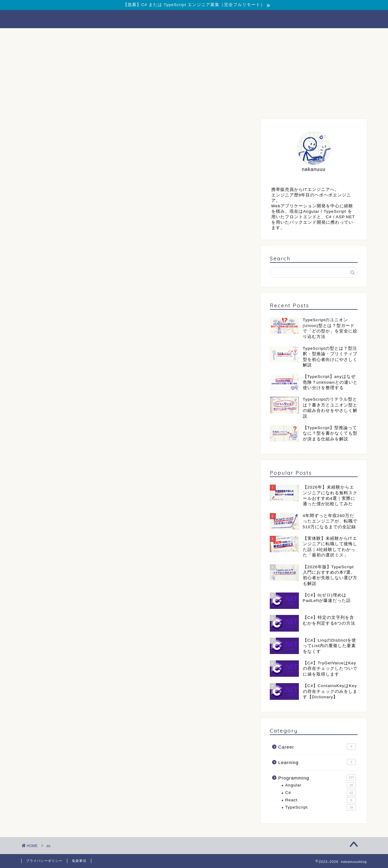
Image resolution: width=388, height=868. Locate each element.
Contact (267, 36)
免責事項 (79, 861)
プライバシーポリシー (44, 861)
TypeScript (321, 807)
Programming (121, 36)
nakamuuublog (194, 19)
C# (321, 793)
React (321, 800)
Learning (317, 762)
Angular (321, 785)
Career (194, 36)
